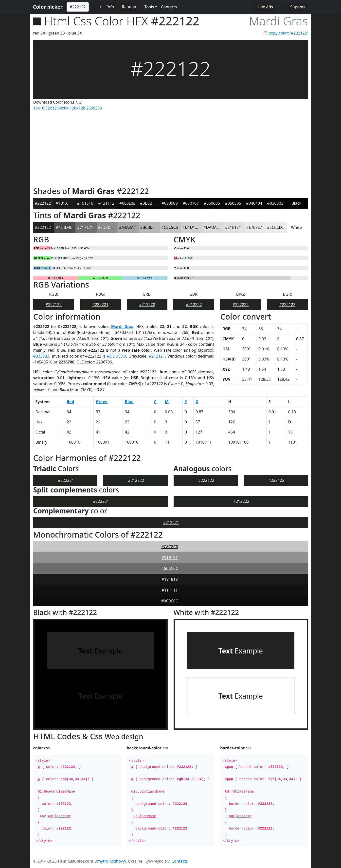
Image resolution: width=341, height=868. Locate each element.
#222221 (100, 305)
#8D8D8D (107, 227)
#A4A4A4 (127, 227)
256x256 (94, 108)
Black (296, 203)
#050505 (233, 203)
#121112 (106, 203)
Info (110, 7)
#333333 (41, 356)
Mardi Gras (122, 326)
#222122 (43, 203)
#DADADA (213, 227)
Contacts (169, 7)
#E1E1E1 (233, 227)
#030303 (275, 203)
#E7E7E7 (254, 227)
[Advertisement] (171, 147)
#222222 (241, 305)
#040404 (254, 203)
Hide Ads (265, 7)
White (296, 227)
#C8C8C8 (170, 547)
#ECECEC (275, 227)
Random (130, 7)
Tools (149, 7)
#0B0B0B (149, 203)
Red (71, 402)
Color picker (48, 7)
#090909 (170, 203)
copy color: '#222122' (288, 33)
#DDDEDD (117, 356)
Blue (129, 402)
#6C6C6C (170, 568)
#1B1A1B (64, 203)
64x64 (63, 108)
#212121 (157, 356)
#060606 (212, 203)
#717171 (85, 227)
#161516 (85, 203)
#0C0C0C (170, 601)
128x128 (77, 108)
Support (298, 7)
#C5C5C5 (170, 227)
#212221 (171, 523)
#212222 (147, 305)
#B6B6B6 (149, 227)
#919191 (170, 558)
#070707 (191, 203)
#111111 (170, 590)
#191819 (170, 579)
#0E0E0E (127, 203)
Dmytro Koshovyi (110, 861)
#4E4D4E (64, 227)
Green (102, 402)
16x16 (39, 108)
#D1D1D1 (191, 227)
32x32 (51, 108)
